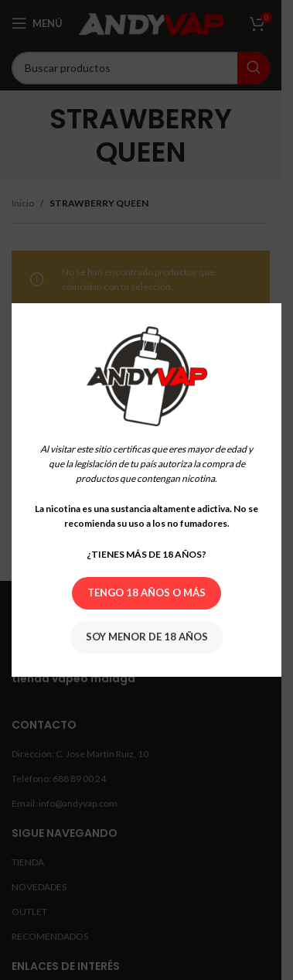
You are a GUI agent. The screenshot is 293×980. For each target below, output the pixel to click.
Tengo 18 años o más (146, 592)
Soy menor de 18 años (147, 637)
